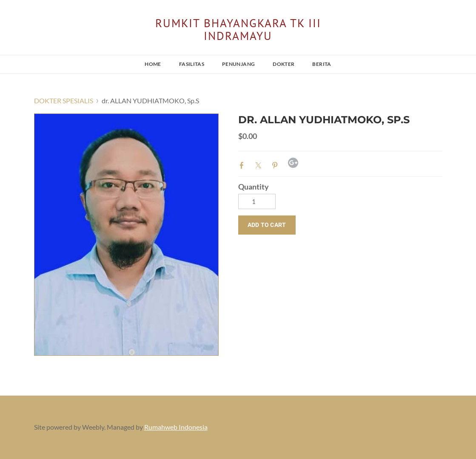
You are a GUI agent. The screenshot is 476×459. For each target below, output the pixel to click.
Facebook (243, 164)
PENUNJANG (238, 64)
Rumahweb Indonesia (176, 427)
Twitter (260, 164)
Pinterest (276, 164)
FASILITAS (192, 64)
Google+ (293, 163)
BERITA (322, 64)
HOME (153, 64)
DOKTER (284, 64)
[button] (267, 225)
